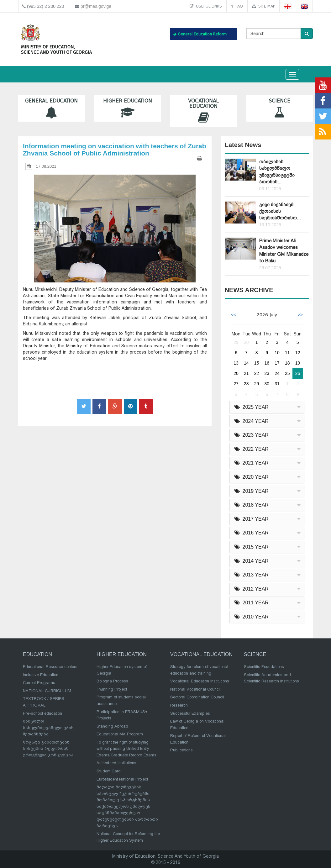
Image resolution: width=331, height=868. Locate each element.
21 (246, 373)
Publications (181, 750)
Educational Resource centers (50, 667)
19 (298, 363)
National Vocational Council (195, 689)
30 (246, 342)
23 (267, 373)
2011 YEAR (252, 603)
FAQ (237, 6)
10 (277, 353)
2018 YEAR (252, 505)
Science (280, 108)
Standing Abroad (112, 726)
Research (179, 705)
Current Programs (39, 683)
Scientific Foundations (264, 667)
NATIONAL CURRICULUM (47, 691)
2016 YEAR (252, 533)
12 (298, 353)
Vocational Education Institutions (200, 681)
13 (236, 363)
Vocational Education (204, 111)
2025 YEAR (252, 407)
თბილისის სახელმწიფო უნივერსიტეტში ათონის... (277, 172)
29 (236, 342)
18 (287, 363)
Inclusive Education (41, 675)
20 (236, 373)
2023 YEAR (252, 435)
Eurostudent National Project (122, 779)
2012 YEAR (252, 589)
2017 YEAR (252, 519)
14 (246, 363)
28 (246, 384)
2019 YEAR (252, 491)
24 (277, 373)
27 (236, 384)
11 (287, 353)
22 (257, 373)
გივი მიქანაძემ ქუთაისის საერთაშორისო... (280, 211)
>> (300, 315)
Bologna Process (112, 681)
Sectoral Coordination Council (197, 697)
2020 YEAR (252, 477)
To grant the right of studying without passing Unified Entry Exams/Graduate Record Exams (126, 749)
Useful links (206, 6)
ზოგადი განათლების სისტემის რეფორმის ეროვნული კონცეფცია (48, 749)
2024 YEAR (252, 421)
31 (277, 384)
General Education (52, 108)
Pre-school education (42, 713)
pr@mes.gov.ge (96, 6)
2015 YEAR (252, 547)
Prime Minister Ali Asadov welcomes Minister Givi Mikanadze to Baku (284, 251)
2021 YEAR (252, 463)
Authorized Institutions (116, 763)
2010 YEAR (252, 617)
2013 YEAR (252, 575)
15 (257, 363)
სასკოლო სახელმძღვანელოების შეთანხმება (48, 728)
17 (277, 363)
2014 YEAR (252, 561)
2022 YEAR (252, 449)
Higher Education (128, 108)
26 (298, 373)
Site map (263, 6)
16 (267, 363)
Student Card (109, 771)
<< (234, 315)
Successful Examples (190, 713)
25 (287, 373)
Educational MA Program (120, 734)
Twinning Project (112, 689)
